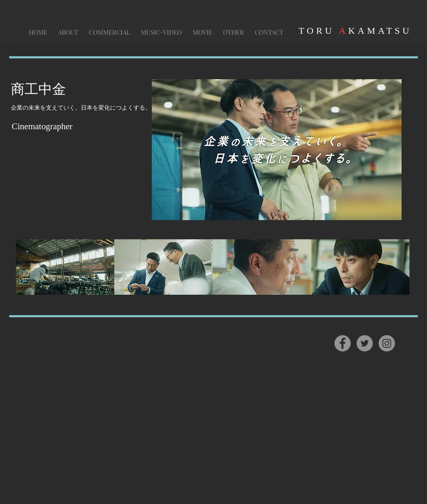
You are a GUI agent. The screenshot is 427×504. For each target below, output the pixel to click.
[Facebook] (343, 343)
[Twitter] (365, 343)
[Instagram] (387, 343)
